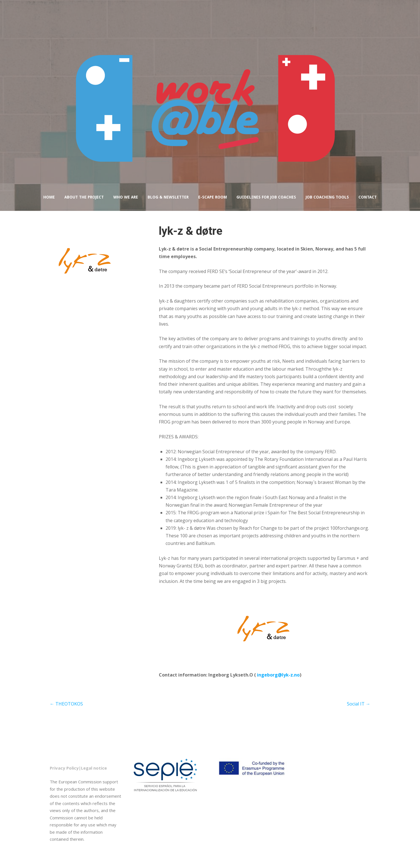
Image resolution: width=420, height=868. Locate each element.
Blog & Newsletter (168, 197)
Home (49, 197)
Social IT (359, 704)
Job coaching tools (327, 197)
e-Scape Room (213, 197)
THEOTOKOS (66, 704)
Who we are (126, 197)
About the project (84, 197)
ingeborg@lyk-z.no (278, 675)
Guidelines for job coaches (266, 197)
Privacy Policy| (65, 768)
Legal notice (94, 768)
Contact (368, 197)
